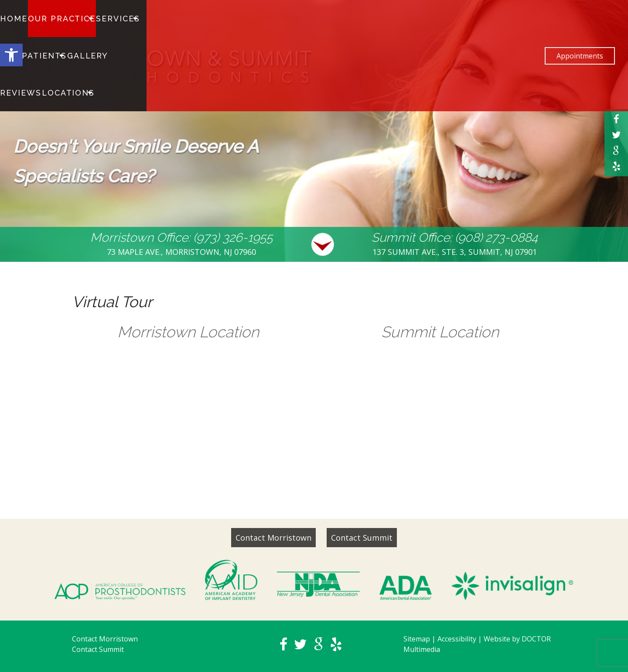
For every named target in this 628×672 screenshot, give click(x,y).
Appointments (580, 19)
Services (106, 19)
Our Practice (56, 19)
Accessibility (457, 639)
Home (14, 19)
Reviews (242, 19)
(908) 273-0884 (496, 238)
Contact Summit (362, 538)
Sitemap (417, 639)
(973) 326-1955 (233, 238)
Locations (284, 19)
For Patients (156, 19)
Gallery (205, 19)
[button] (11, 55)
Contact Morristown (273, 538)
